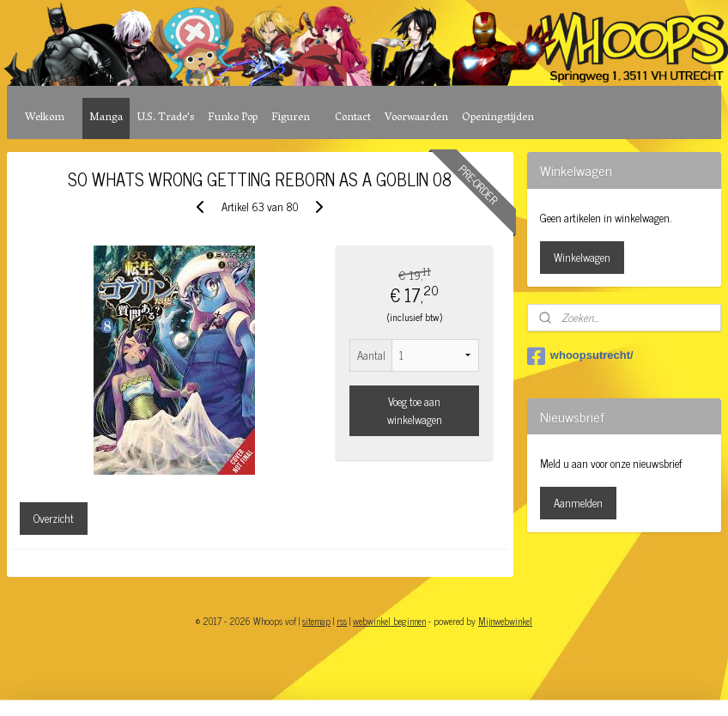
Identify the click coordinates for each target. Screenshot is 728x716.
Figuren (291, 118)
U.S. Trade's (165, 118)
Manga (106, 118)
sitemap (316, 621)
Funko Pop (233, 118)
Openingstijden (498, 118)
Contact (353, 118)
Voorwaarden (416, 118)
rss (342, 621)
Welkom (45, 118)
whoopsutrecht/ (580, 356)
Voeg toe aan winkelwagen (415, 410)
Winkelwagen (582, 257)
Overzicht (54, 518)
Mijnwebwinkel (505, 621)
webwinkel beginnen (389, 621)
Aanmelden (578, 503)
